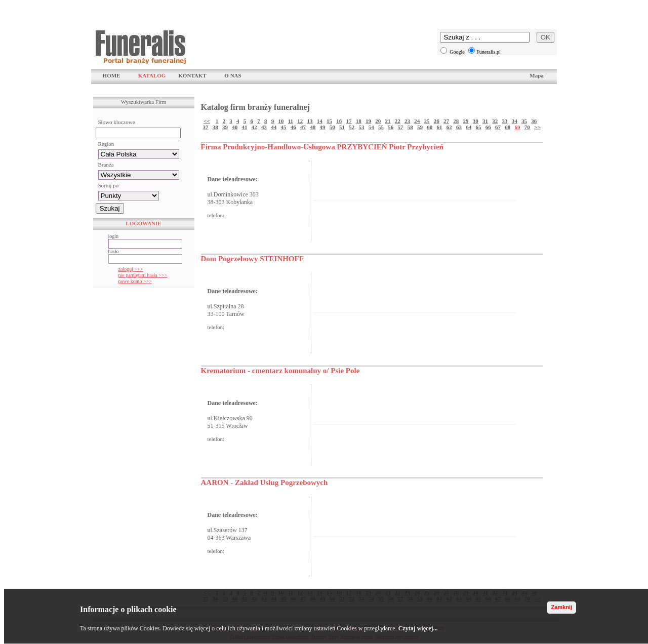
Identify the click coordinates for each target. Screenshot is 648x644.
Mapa (537, 75)
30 (476, 121)
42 (254, 127)
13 (310, 121)
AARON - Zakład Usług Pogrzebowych (265, 482)
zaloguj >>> (131, 269)
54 (371, 127)
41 (244, 127)
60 (430, 127)
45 (283, 127)
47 (303, 127)
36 (534, 121)
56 (391, 127)
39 (225, 127)
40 (235, 127)
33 (505, 121)
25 (427, 121)
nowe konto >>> (135, 281)
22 (398, 121)
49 (322, 127)
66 (488, 127)
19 (368, 121)
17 (349, 121)
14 (320, 121)
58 (410, 127)
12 (300, 121)
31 (485, 121)
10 (281, 121)
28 (456, 121)
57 (400, 127)
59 (420, 127)
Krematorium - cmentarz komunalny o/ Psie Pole (280, 371)
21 (388, 121)
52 (352, 127)
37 (205, 127)
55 (381, 127)
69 (517, 127)
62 (449, 127)
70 (527, 127)
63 (459, 127)
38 (215, 127)
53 (361, 127)
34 (515, 121)
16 (339, 121)
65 (478, 127)
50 (332, 127)
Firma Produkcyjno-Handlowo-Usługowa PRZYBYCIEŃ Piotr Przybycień (322, 147)
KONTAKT (192, 75)
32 (495, 121)
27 (446, 121)
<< (207, 121)
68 (508, 127)
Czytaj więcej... (418, 628)
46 (293, 127)
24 (417, 121)
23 (407, 121)
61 (439, 127)
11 (291, 121)
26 (437, 121)
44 (274, 127)
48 (313, 127)
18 (359, 121)
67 (498, 127)
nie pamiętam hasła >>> (143, 275)
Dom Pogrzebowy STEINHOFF (252, 259)
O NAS (233, 75)
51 (342, 127)
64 (469, 127)
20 (378, 121)
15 (329, 121)
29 (466, 121)
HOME (112, 75)
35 (524, 121)
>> (537, 127)
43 (264, 127)
